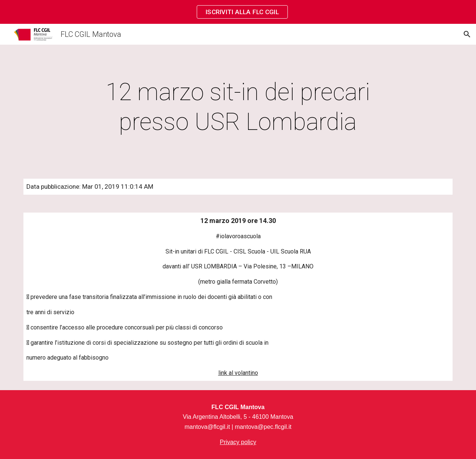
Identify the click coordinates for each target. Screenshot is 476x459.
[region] (238, 12)
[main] (238, 107)
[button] (467, 34)
